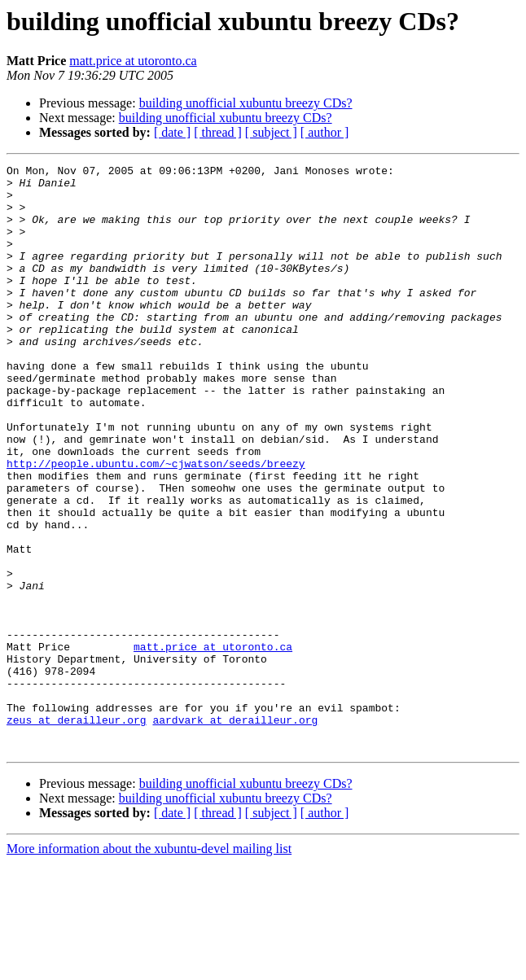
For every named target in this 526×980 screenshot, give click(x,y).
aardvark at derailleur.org (235, 832)
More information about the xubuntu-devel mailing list (149, 966)
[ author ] (325, 132)
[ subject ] (271, 132)
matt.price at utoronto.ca (133, 61)
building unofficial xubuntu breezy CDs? (246, 103)
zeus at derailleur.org (77, 832)
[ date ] (172, 132)
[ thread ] (218, 132)
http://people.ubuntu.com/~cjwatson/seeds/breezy (156, 524)
